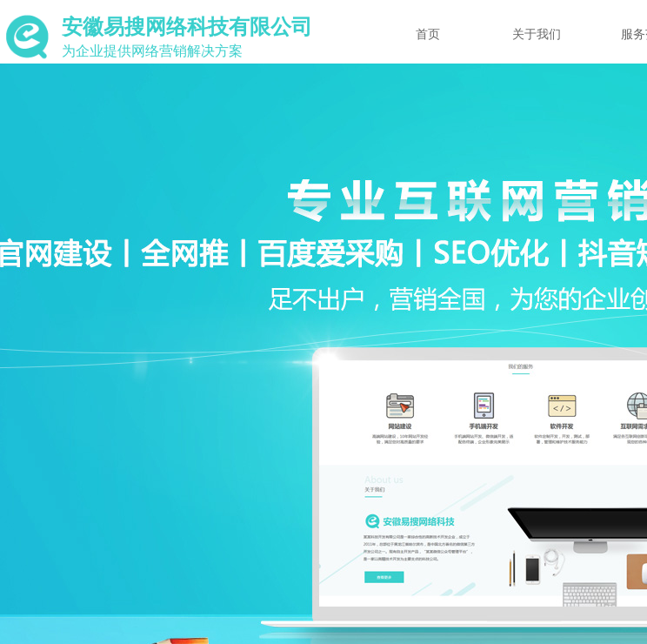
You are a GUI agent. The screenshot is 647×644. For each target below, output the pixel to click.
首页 (428, 34)
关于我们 (537, 34)
